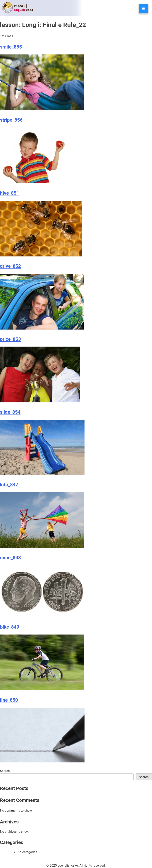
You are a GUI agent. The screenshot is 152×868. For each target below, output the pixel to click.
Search (5, 771)
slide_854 (10, 412)
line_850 (9, 700)
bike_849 (10, 627)
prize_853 (10, 339)
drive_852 (10, 266)
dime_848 (10, 558)
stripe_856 (11, 120)
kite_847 (9, 485)
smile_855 (11, 47)
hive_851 (10, 193)
